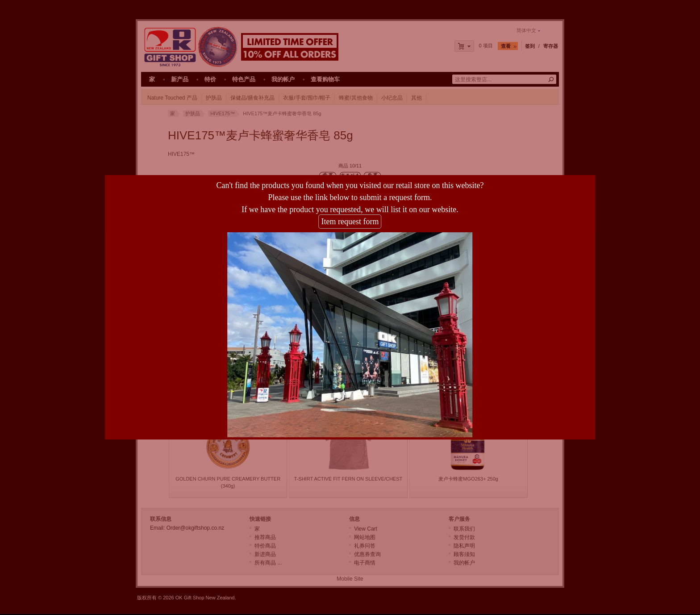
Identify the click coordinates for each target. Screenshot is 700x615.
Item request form (350, 213)
